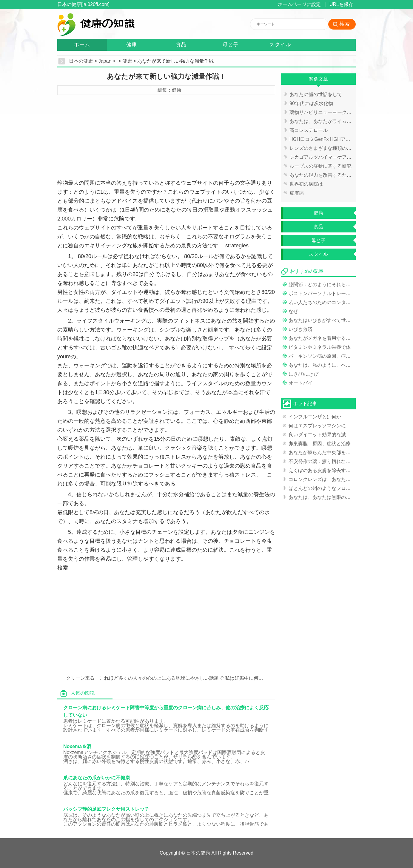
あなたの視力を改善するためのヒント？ (332, 175)
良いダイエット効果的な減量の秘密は (329, 435)
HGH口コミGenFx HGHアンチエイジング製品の (341, 139)
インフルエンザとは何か (315, 417)
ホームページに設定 (299, 4)
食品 (181, 45)
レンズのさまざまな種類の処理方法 (328, 148)
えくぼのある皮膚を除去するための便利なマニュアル (346, 470)
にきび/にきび (303, 374)
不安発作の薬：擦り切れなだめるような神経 (336, 461)
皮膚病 (297, 193)
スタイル (280, 45)
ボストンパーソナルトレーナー (322, 293)
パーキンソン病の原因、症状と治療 (327, 356)
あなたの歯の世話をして (316, 94)
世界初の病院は (306, 184)
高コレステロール (309, 130)
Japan (105, 61)
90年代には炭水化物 (311, 103)
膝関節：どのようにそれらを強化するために (336, 285)
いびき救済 (300, 329)
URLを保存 (341, 4)
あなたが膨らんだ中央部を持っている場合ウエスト (343, 452)
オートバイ (300, 383)
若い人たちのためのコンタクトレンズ (329, 302)
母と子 (231, 45)
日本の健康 (81, 61)
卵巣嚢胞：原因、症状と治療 (320, 444)
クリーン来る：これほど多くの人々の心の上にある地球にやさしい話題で (145, 678)
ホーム (82, 45)
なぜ (293, 311)
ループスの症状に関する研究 (320, 166)
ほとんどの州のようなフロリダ (322, 488)
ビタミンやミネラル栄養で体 (320, 347)
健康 (132, 45)
